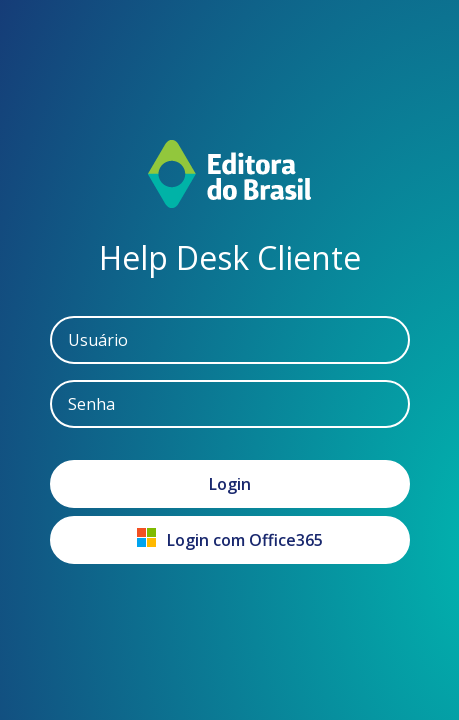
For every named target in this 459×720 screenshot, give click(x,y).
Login (230, 484)
